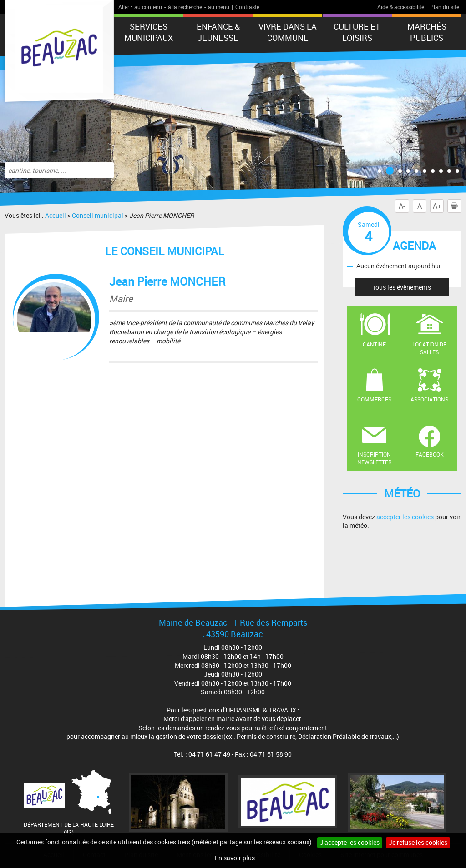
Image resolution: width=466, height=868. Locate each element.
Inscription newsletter (375, 458)
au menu (219, 7)
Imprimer (456, 206)
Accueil (56, 215)
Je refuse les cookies (418, 842)
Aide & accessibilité (401, 7)
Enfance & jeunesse (218, 32)
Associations (429, 399)
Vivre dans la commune (288, 32)
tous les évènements (402, 287)
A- (402, 206)
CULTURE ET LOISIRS (357, 32)
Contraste (247, 7)
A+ (437, 206)
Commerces (374, 399)
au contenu (148, 7)
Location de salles (429, 348)
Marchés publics (427, 32)
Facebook (430, 454)
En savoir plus (235, 858)
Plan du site (445, 7)
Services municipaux (149, 32)
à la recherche (185, 7)
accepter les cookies (405, 517)
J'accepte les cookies (350, 842)
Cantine (374, 344)
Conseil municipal (98, 215)
